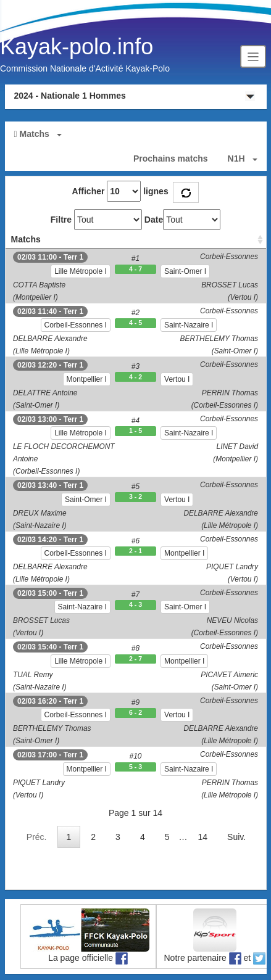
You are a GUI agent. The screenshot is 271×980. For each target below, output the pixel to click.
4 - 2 (135, 377)
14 (203, 837)
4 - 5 (135, 323)
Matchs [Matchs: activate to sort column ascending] (26, 239)
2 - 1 (135, 551)
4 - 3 (135, 604)
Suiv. (236, 837)
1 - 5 (135, 430)
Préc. (37, 837)
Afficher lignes (120, 191)
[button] (136, 134)
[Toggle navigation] (253, 56)
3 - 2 (135, 496)
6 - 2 (135, 712)
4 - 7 (135, 269)
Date (154, 220)
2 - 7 (135, 659)
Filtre (61, 220)
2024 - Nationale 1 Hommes (70, 96)
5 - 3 (135, 767)
